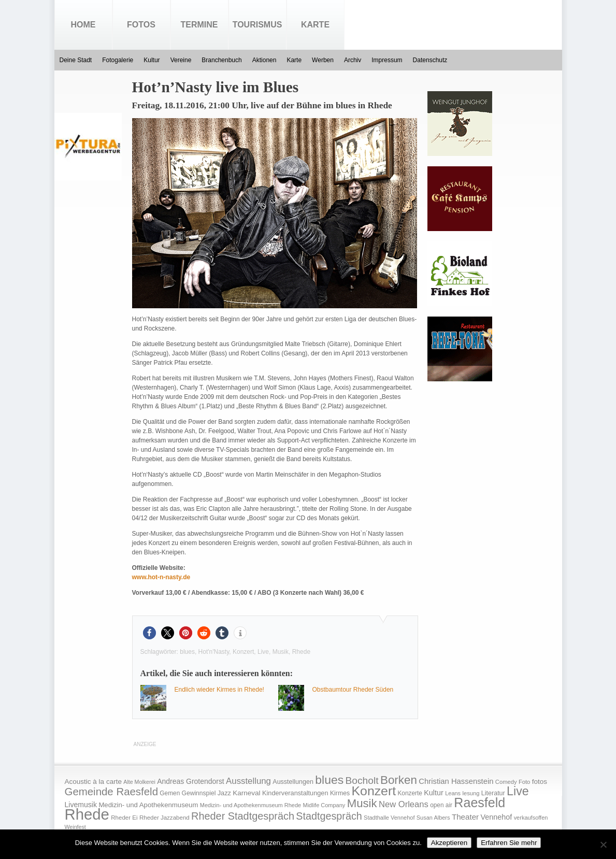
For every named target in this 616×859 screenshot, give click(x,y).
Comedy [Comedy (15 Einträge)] (506, 782)
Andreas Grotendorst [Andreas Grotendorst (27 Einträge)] (191, 781)
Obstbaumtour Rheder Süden (353, 690)
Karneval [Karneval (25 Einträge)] (246, 793)
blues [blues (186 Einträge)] (329, 780)
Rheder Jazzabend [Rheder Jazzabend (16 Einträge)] (164, 818)
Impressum (387, 60)
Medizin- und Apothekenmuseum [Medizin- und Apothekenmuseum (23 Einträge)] (148, 805)
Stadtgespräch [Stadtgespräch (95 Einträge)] (329, 816)
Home (83, 25)
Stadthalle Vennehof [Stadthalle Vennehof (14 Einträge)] (389, 818)
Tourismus (257, 25)
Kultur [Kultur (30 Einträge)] (434, 793)
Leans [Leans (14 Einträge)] (453, 793)
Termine (199, 25)
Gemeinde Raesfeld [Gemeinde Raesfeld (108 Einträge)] (112, 792)
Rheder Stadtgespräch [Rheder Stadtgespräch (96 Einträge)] (243, 816)
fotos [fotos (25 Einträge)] (540, 782)
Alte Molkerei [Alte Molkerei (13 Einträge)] (139, 782)
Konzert (243, 652)
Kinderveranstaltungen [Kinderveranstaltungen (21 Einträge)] (295, 793)
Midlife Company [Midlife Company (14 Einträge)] (324, 805)
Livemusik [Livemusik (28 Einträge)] (81, 805)
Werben (323, 60)
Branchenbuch (221, 60)
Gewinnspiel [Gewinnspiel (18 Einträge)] (199, 793)
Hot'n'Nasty (214, 652)
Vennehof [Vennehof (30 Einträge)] (496, 817)
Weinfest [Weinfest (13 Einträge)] (75, 827)
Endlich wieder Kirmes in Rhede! (219, 690)
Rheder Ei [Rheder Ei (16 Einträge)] (124, 818)
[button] (149, 633)
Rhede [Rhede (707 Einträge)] (87, 814)
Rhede (301, 652)
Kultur (152, 60)
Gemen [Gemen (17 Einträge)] (170, 793)
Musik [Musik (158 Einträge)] (362, 803)
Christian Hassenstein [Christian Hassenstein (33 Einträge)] (456, 781)
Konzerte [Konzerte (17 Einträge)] (410, 793)
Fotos (141, 25)
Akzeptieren (449, 843)
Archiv (353, 60)
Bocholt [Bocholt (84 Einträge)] (362, 781)
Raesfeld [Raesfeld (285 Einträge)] (479, 803)
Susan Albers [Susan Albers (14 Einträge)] (433, 818)
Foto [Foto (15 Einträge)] (524, 782)
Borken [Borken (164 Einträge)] (399, 780)
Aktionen (264, 60)
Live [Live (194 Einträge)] (518, 791)
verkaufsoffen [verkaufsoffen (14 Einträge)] (531, 818)
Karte (315, 25)
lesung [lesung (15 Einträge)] (471, 793)
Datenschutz (430, 60)
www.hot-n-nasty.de (161, 577)
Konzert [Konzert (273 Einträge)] (374, 791)
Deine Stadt (76, 60)
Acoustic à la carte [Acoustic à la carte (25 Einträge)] (93, 782)
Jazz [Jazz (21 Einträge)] (224, 793)
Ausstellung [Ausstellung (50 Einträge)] (248, 781)
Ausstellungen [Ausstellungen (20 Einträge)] (293, 782)
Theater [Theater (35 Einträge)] (465, 817)
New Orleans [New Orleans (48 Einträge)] (404, 804)
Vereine (181, 60)
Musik (281, 652)
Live (263, 652)
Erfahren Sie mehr (509, 843)
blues (187, 652)
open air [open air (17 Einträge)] (441, 805)
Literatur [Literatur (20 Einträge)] (493, 793)
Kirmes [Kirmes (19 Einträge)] (340, 793)
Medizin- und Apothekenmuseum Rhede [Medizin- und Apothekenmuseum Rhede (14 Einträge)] (250, 805)
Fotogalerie (118, 60)
